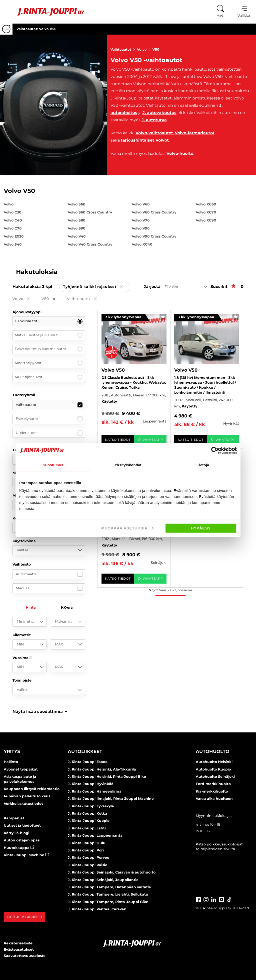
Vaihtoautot (124, 49)
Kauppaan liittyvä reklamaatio (32, 789)
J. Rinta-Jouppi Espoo (88, 762)
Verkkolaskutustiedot (23, 804)
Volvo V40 (77, 236)
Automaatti (49, 574)
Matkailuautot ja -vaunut (49, 335)
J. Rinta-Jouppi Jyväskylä (91, 806)
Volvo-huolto (180, 153)
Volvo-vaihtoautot (154, 133)
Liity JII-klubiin (24, 917)
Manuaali (49, 588)
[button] (40, 712)
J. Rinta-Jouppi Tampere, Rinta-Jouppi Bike (108, 902)
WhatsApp (150, 440)
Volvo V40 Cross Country (90, 244)
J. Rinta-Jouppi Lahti (87, 828)
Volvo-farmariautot (195, 133)
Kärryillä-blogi (16, 833)
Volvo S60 (77, 204)
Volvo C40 (13, 220)
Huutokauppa (19, 848)
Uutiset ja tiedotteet (22, 825)
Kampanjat (14, 818)
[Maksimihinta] (68, 622)
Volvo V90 (141, 228)
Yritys (12, 751)
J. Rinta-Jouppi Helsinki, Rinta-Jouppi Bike (107, 777)
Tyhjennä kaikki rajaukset (97, 287)
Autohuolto (212, 751)
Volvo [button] (25, 299)
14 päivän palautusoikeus (27, 796)
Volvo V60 (141, 204)
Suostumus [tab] (53, 465)
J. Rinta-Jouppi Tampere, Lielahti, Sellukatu (108, 894)
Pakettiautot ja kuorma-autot (49, 349)
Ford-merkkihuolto (213, 784)
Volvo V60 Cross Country (154, 212)
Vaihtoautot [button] (85, 299)
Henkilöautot (49, 321)
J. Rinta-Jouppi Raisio (87, 865)
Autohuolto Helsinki (214, 762)
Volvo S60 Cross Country (90, 212)
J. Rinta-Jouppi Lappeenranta (95, 835)
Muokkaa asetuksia (127, 528)
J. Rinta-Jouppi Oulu (87, 843)
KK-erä (67, 607)
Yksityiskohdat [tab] (128, 465)
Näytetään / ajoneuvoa (170, 590)
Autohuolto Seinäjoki (215, 777)
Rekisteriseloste (18, 943)
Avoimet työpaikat (21, 769)
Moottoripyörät (49, 363)
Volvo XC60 (206, 204)
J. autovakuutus (159, 113)
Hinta (31, 607)
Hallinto (11, 762)
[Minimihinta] (30, 622)
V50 (156, 49)
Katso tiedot (118, 440)
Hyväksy (201, 528)
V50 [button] (52, 299)
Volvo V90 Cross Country (154, 236)
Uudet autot (49, 433)
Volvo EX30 (14, 236)
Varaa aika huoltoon (214, 799)
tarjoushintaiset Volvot (145, 140)
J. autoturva (154, 120)
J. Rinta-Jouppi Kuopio (89, 821)
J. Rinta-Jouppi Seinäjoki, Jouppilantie (103, 880)
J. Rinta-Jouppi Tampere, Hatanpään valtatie (109, 887)
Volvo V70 (141, 220)
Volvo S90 (77, 228)
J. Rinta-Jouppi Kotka (87, 813)
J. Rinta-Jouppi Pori (86, 850)
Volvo (145, 49)
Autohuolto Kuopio (213, 769)
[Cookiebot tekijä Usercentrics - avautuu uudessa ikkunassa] (215, 450)
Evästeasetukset (19, 949)
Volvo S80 (77, 220)
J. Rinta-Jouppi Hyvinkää (91, 784)
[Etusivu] (45, 12)
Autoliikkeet (85, 751)
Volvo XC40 (142, 244)
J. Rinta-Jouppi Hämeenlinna (95, 791)
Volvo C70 (13, 228)
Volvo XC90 (206, 220)
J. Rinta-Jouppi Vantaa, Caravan (97, 909)
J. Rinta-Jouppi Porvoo (88, 857)
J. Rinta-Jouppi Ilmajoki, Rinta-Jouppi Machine (111, 799)
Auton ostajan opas (22, 840)
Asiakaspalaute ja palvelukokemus (20, 779)
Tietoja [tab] (203, 465)
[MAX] (68, 644)
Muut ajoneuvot (49, 377)
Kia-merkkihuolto (212, 791)
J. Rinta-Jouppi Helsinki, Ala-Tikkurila (102, 769)
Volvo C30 (13, 212)
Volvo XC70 (206, 212)
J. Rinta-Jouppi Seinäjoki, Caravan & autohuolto (112, 872)
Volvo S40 (13, 244)
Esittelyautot (49, 419)
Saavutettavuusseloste (25, 956)
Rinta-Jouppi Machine (26, 855)
